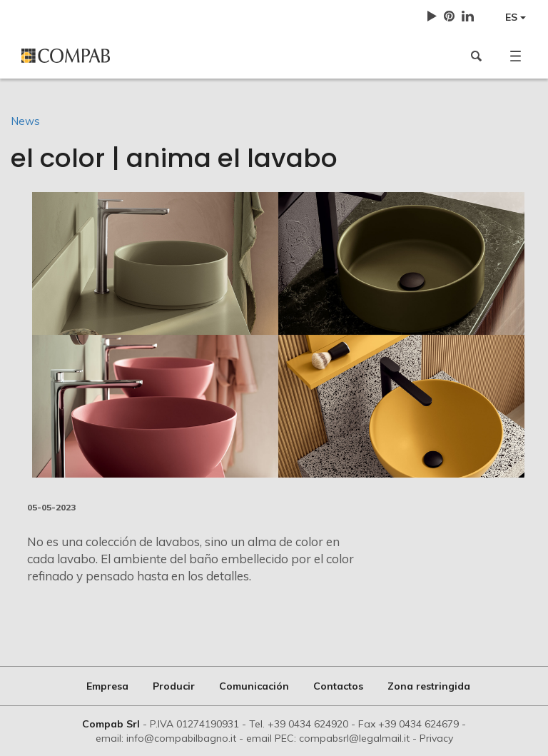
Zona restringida (429, 686)
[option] (278, 335)
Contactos (338, 686)
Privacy (436, 738)
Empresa (107, 686)
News (25, 121)
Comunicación (254, 686)
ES (516, 17)
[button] (516, 56)
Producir (174, 686)
